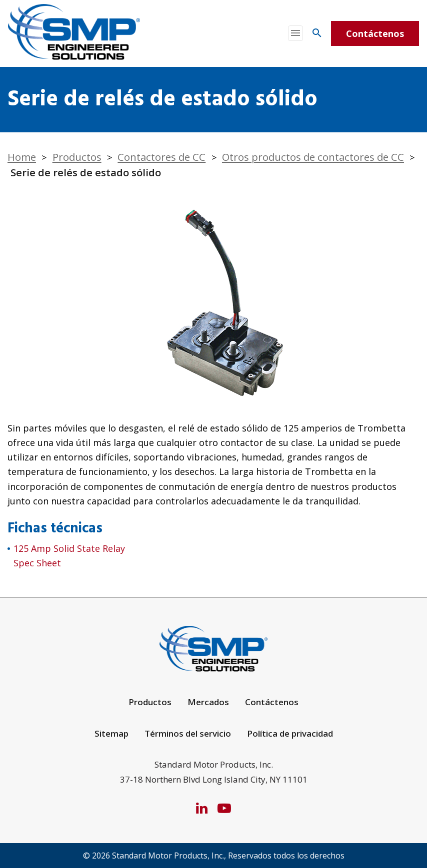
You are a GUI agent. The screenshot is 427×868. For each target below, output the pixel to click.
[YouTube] (224, 808)
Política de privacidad (290, 733)
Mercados (208, 702)
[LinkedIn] (202, 808)
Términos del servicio (188, 733)
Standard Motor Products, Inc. (168, 856)
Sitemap (111, 733)
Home (22, 157)
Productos (77, 157)
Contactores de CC (161, 157)
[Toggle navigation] (295, 33)
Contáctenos (375, 33)
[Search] (317, 33)
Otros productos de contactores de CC (313, 157)
